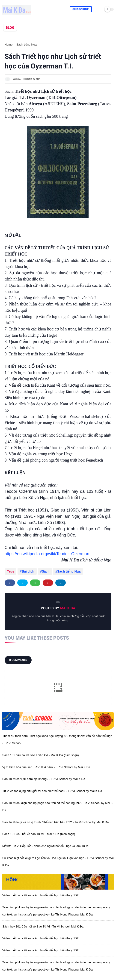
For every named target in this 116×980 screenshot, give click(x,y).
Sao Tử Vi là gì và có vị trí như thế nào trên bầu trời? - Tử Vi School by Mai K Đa (55, 822)
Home (9, 45)
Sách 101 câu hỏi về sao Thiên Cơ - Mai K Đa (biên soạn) (40, 755)
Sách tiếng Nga (26, 45)
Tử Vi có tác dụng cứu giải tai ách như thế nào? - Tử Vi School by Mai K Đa (52, 791)
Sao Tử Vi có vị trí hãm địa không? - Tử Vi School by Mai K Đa (44, 779)
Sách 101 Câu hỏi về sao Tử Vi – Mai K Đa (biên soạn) (39, 834)
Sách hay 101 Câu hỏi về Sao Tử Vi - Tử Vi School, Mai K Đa (43, 926)
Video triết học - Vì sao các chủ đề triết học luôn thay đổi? (40, 895)
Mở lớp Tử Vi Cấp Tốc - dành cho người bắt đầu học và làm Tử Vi (45, 846)
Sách (46, 571)
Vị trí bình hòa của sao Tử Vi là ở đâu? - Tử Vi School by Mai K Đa (46, 767)
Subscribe (81, 9)
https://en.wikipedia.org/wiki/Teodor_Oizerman (47, 554)
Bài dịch (28, 571)
